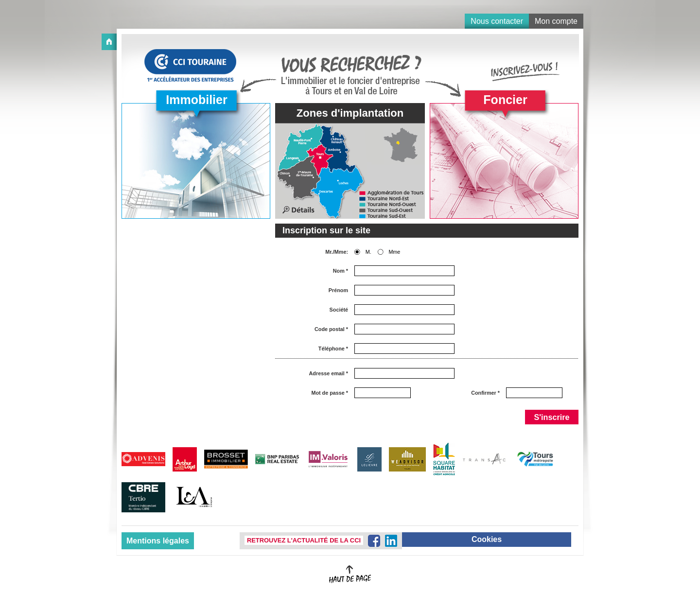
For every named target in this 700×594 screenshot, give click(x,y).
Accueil (109, 42)
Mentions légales (158, 541)
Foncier (505, 100)
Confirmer (485, 393)
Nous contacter (497, 21)
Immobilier (196, 100)
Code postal (331, 329)
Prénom (338, 290)
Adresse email (329, 374)
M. (368, 252)
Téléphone (333, 349)
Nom (341, 271)
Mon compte (556, 21)
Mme (394, 252)
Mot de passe (330, 393)
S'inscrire (551, 417)
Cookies (487, 539)
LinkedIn (391, 541)
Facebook (374, 541)
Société (339, 310)
